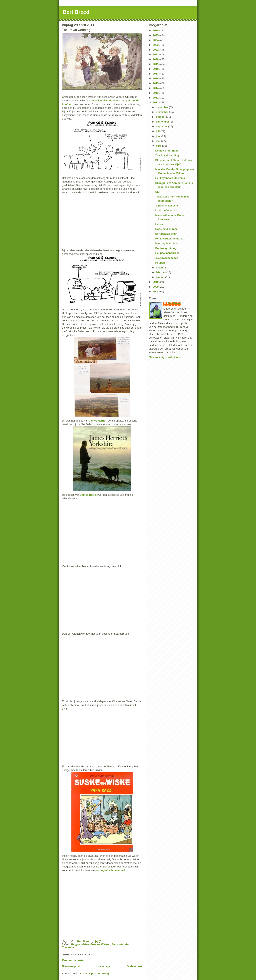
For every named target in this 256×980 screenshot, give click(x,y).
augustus (162, 126)
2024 (156, 40)
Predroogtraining (166, 248)
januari (161, 277)
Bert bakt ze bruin (166, 234)
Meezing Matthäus (166, 243)
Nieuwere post (71, 966)
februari (161, 272)
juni (159, 136)
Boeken (95, 944)
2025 (156, 35)
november (163, 112)
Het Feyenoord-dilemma (170, 178)
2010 (156, 282)
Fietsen (106, 944)
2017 (156, 74)
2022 (156, 50)
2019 (156, 64)
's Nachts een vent (167, 206)
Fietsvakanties (121, 944)
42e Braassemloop (167, 258)
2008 (156, 292)
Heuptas (160, 263)
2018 (156, 69)
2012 (156, 98)
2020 (156, 59)
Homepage (103, 966)
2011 (156, 102)
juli (158, 131)
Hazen (159, 224)
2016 (156, 78)
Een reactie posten (74, 960)
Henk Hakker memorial (169, 239)
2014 (156, 88)
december (162, 107)
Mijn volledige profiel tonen (166, 357)
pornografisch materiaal (110, 870)
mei (159, 141)
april (159, 146)
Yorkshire (68, 947)
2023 (156, 45)
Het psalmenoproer (167, 253)
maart (160, 268)
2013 (156, 93)
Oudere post (134, 966)
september (163, 122)
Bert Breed (76, 12)
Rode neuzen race (166, 229)
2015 (156, 83)
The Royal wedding (167, 155)
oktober (161, 117)
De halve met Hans (167, 151)
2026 (156, 30)
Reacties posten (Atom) (94, 974)
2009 (156, 287)
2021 (156, 54)
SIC (157, 192)
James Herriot (98, 421)
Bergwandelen (80, 944)
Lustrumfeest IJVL (166, 210)
